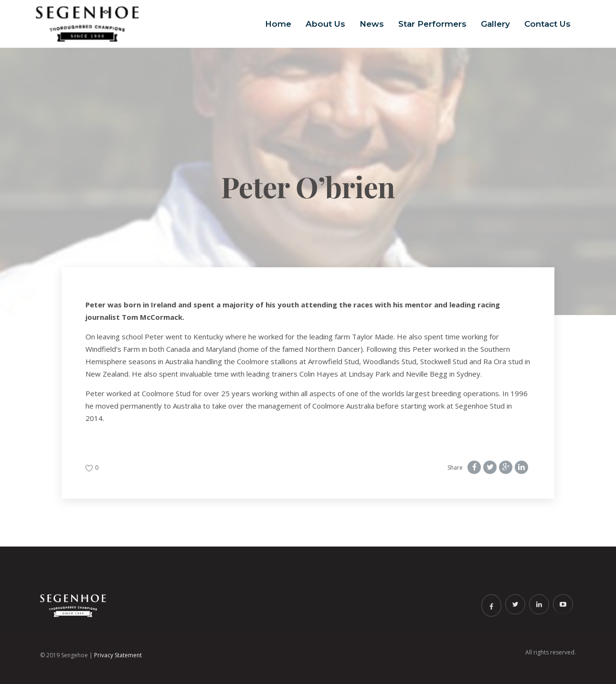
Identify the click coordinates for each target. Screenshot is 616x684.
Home (278, 24)
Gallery (495, 24)
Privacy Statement (118, 655)
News (372, 24)
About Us (325, 24)
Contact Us (547, 24)
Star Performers (432, 24)
